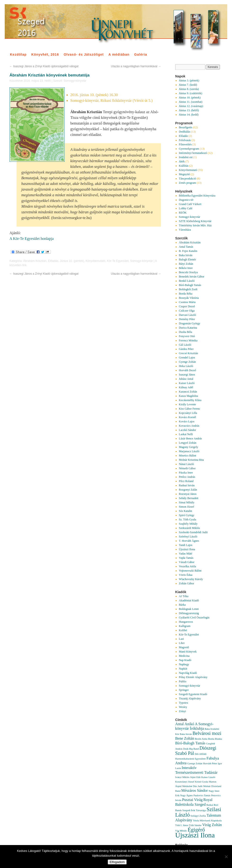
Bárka (182, 605)
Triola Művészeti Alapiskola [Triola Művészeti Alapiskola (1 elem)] (207, 821)
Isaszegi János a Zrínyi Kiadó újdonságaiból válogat (44, 66)
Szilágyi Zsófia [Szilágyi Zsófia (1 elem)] (198, 816)
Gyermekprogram (189, 149)
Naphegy (184, 664)
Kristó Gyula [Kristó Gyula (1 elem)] (202, 782)
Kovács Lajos (187, 421)
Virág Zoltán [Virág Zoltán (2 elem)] (212, 825)
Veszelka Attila (187, 566)
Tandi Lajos (186, 545)
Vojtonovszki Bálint (190, 571)
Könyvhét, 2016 (45, 54)
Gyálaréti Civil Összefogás (194, 617)
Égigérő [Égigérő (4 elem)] (196, 830)
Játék (182, 161)
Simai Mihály (187, 502)
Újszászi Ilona (187, 549)
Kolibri (183, 630)
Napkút (183, 669)
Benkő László (187, 281)
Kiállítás (184, 166)
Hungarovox (186, 622)
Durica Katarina (188, 328)
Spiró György (187, 515)
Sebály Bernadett (189, 498)
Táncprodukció (188, 179)
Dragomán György (190, 323)
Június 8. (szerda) (189, 89)
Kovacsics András (189, 426)
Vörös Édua (186, 575)
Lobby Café (186, 208)
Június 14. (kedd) (189, 115)
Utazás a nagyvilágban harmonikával (136, 66)
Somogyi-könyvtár (75, 81)
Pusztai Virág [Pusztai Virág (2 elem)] (192, 800)
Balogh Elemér (187, 260)
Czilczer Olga (187, 311)
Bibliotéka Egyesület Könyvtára (197, 196)
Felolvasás (185, 140)
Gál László (185, 345)
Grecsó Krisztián (189, 353)
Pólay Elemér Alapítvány (193, 677)
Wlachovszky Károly (191, 579)
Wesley (183, 707)
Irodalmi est (186, 157)
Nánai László (187, 464)
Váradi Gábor (187, 562)
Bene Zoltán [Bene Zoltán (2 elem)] (185, 738)
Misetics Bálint (188, 456)
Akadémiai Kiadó (189, 600)
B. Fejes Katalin (188, 251)
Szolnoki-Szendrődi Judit (193, 532)
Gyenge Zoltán (187, 362)
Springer (184, 690)
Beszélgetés (186, 127)
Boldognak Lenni (189, 609)
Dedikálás (185, 132)
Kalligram (185, 626)
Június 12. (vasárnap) (191, 106)
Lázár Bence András (190, 438)
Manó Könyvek (188, 652)
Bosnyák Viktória (189, 298)
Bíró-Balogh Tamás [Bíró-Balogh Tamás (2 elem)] (190, 743)
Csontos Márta (187, 302)
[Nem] (226, 857)
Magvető (184, 647)
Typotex (184, 703)
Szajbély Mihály (188, 524)
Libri (182, 643)
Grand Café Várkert (190, 204)
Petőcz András (187, 477)
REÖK (183, 213)
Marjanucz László (189, 451)
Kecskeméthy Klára (190, 400)
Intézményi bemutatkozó (193, 153)
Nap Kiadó (185, 660)
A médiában (119, 54)
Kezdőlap (18, 54)
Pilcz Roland (186, 481)
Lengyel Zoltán (188, 443)
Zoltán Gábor (187, 583)
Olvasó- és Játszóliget (84, 54)
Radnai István (187, 485)
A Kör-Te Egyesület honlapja (32, 239)
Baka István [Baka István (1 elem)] (186, 734)
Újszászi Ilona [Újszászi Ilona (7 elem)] (195, 835)
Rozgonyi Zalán (188, 490)
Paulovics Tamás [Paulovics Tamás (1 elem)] (202, 795)
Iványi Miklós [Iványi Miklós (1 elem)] (182, 777)
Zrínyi (183, 711)
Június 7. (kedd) (188, 85)
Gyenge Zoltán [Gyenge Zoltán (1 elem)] (195, 763)
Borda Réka (186, 294)
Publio (183, 681)
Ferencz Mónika (188, 340)
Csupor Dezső (187, 306)
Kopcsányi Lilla (188, 413)
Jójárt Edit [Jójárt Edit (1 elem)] (195, 777)
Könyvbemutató (96, 261)
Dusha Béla (186, 332)
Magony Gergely (189, 447)
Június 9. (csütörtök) (191, 93)
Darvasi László (187, 315)
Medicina (184, 656)
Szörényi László (188, 537)
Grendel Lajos (187, 358)
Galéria (141, 54)
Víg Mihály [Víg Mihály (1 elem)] (181, 831)
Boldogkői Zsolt (188, 289)
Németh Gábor (187, 468)
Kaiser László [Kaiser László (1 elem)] (208, 777)
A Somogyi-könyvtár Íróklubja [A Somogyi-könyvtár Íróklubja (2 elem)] (194, 726)
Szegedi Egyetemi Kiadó (193, 694)
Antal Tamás (186, 247)
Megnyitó (185, 174)
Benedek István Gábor (192, 277)
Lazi (181, 639)
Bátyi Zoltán (186, 264)
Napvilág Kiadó (188, 673)
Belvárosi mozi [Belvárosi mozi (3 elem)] (207, 733)
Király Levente (187, 404)
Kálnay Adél (186, 387)
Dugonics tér (186, 200)
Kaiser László (187, 383)
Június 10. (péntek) (72, 261)
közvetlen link (18, 265)
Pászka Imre (186, 473)
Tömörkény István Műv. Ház (195, 225)
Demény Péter (187, 319)
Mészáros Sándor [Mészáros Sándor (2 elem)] (195, 791)
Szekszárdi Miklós (190, 528)
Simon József (187, 507)
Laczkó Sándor (187, 430)
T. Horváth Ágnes (189, 541)
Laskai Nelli (186, 434)
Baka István (186, 255)
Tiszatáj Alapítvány (190, 698)
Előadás (53, 261)
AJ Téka (184, 596)
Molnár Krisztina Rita (191, 460)
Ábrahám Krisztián (35, 261)
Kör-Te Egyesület (118, 261)
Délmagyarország (189, 613)
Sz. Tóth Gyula (188, 519)
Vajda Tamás (186, 558)
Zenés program (187, 183)
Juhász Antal (186, 379)
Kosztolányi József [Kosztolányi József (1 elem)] (185, 782)
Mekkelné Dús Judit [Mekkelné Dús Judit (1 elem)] (192, 786)
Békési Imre (186, 268)
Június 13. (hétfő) (189, 110)
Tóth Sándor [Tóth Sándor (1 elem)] (195, 825)
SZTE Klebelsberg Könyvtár (195, 221)
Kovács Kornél (187, 417)
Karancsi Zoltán (188, 392)
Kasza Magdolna (189, 396)
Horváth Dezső (187, 370)
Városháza (185, 230)
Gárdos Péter (186, 349)
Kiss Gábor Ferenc (190, 409)
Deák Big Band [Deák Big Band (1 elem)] (191, 749)
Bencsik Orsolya (188, 272)
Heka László (186, 366)
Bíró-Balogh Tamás (190, 285)
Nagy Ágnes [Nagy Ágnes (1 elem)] (186, 795)
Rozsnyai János (188, 494)
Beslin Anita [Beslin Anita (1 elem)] (201, 739)
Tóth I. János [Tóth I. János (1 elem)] (182, 825)
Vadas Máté (186, 554)
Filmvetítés (185, 144)
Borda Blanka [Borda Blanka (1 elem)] (215, 739)
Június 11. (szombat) (191, 102)
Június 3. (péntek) (189, 81)
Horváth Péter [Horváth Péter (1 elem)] (210, 763)
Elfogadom (117, 862)
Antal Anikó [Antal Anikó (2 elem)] (185, 724)
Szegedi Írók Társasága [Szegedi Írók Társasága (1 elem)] (194, 810)
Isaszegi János (187, 375)
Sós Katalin (186, 511)
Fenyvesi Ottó (187, 336)
